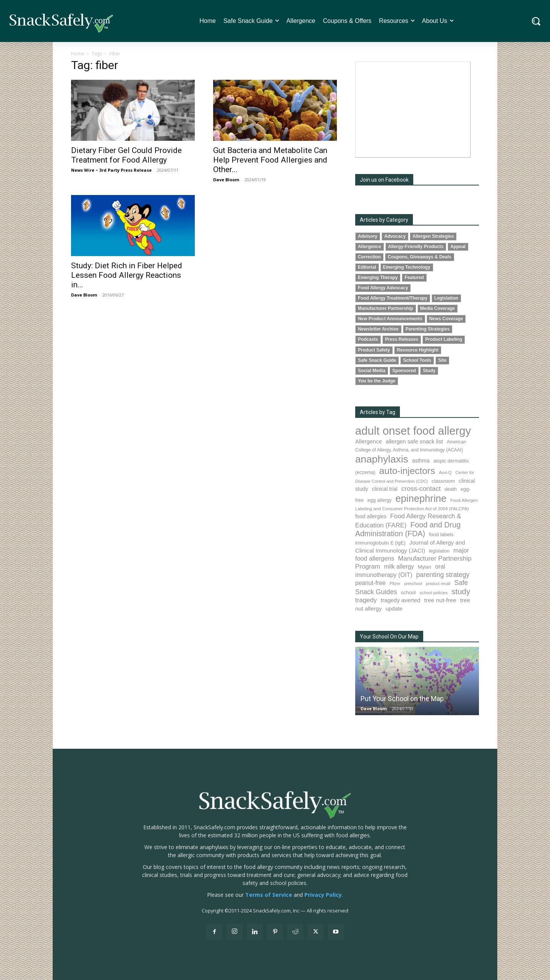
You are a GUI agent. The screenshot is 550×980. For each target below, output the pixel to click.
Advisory (368, 236)
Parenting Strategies (428, 329)
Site (442, 360)
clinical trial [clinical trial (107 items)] (385, 489)
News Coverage (446, 319)
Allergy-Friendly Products (416, 247)
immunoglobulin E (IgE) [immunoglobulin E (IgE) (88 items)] (380, 543)
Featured (414, 277)
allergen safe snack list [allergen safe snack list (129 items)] (414, 442)
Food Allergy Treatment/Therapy (393, 298)
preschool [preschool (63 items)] (413, 583)
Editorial (367, 267)
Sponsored (404, 371)
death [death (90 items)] (451, 489)
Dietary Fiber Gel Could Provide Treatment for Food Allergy (126, 155)
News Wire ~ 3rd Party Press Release (111, 170)
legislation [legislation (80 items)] (439, 551)
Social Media (372, 371)
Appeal (458, 247)
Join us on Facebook (384, 180)
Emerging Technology (407, 267)
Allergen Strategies (433, 236)
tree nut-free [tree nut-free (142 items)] (440, 600)
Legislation (446, 298)
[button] (536, 21)
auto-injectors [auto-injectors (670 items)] (407, 471)
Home (78, 54)
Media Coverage (438, 308)
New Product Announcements (390, 319)
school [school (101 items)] (408, 592)
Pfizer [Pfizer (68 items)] (395, 583)
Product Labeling (444, 339)
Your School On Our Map (389, 637)
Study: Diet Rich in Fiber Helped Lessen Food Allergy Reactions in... (127, 275)
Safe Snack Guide (377, 360)
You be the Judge (377, 381)
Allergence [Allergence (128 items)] (369, 442)
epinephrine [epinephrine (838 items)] (421, 498)
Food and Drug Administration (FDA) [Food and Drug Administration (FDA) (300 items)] (408, 529)
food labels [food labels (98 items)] (441, 534)
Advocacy (395, 236)
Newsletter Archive (378, 329)
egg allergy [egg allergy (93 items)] (379, 500)
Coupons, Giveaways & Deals (420, 257)
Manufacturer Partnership (386, 308)
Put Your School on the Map (402, 699)
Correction (369, 257)
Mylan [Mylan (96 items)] (425, 567)
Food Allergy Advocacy (383, 288)
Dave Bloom (226, 180)
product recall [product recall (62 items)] (438, 583)
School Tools (417, 360)
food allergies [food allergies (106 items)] (371, 517)
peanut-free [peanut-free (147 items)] (370, 583)
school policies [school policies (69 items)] (434, 593)
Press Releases (402, 339)
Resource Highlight (418, 350)
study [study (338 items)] (461, 592)
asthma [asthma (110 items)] (421, 461)
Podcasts (368, 339)
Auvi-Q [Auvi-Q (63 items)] (445, 472)
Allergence (370, 247)
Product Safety (374, 350)
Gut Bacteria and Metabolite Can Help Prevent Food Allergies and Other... (270, 160)
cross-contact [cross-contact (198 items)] (421, 488)
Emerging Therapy (378, 277)
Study (429, 371)
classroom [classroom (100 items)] (443, 481)
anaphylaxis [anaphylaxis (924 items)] (382, 459)
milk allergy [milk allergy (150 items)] (399, 567)
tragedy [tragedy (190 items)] (366, 600)
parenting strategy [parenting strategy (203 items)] (443, 575)
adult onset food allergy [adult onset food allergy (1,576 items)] (413, 431)
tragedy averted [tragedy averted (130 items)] (401, 600)
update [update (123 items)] (394, 609)
